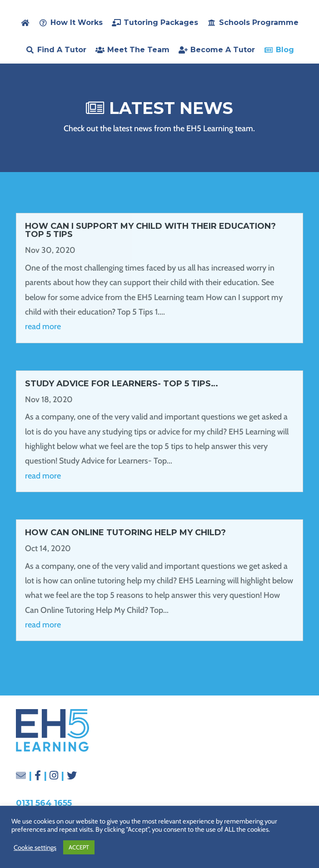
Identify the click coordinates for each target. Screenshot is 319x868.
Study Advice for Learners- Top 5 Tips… (122, 384)
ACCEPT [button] (79, 847)
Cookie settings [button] (35, 848)
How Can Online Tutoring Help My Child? (125, 533)
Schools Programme (259, 22)
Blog (285, 50)
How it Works (77, 22)
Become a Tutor (223, 50)
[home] (25, 23)
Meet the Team (138, 50)
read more (43, 326)
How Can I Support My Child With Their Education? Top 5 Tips (150, 230)
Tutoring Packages (161, 22)
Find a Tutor (62, 50)
